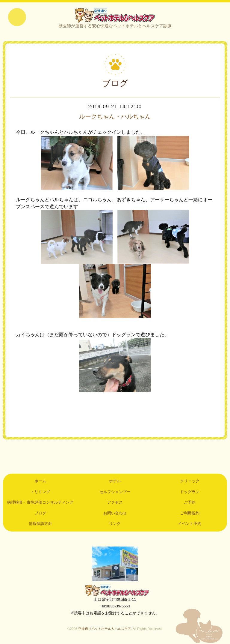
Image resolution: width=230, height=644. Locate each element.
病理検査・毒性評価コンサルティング (40, 502)
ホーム (40, 481)
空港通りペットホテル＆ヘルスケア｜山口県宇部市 (115, 15)
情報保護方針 (40, 524)
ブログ (40, 513)
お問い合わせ (115, 513)
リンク (115, 524)
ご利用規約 (190, 513)
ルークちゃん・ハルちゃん (115, 116)
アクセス (115, 502)
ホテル (115, 481)
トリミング (40, 492)
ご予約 (190, 502)
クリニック (190, 481)
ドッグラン (190, 492)
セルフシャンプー (115, 492)
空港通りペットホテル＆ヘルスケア (115, 590)
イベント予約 (190, 524)
